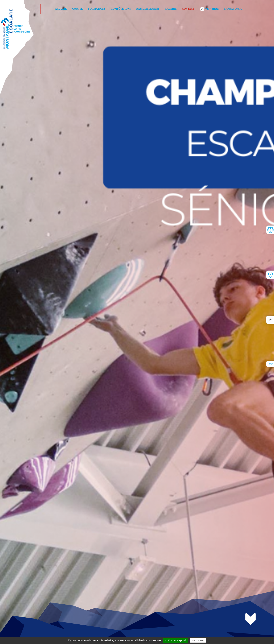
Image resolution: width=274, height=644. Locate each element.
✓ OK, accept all (176, 640)
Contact (188, 9)
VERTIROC (209, 9)
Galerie (171, 9)
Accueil (61, 9)
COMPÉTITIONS (121, 9)
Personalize (198, 640)
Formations (97, 9)
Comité (77, 9)
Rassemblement (148, 9)
